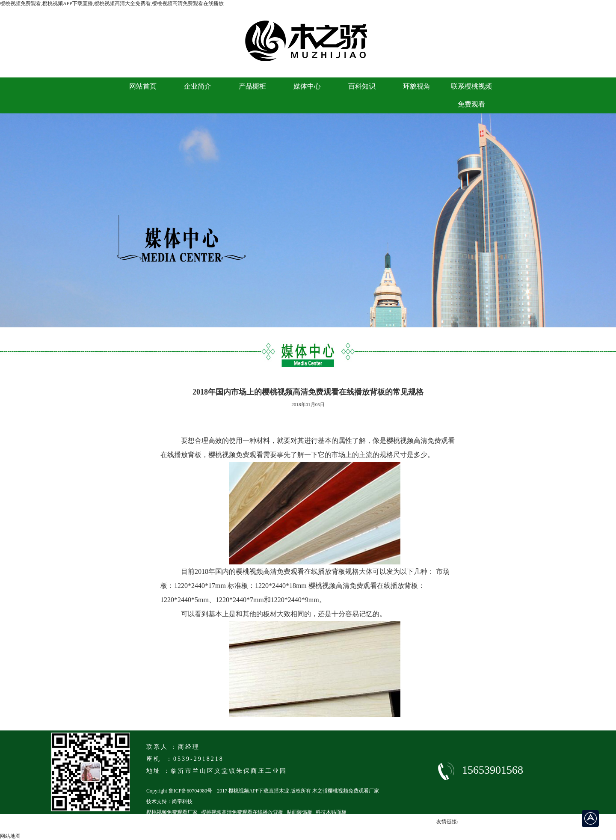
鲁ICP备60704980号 (191, 791)
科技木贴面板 (331, 812)
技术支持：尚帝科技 (169, 801)
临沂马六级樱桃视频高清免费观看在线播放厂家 (200, 823)
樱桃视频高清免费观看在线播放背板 (242, 812)
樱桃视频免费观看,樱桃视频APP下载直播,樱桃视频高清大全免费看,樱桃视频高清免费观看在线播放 (112, 3)
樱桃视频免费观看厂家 (172, 812)
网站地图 (10, 836)
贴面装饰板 (299, 812)
